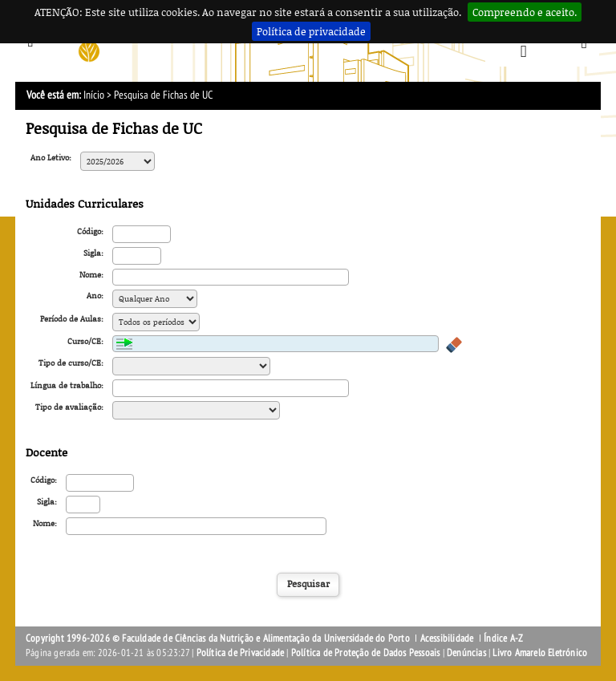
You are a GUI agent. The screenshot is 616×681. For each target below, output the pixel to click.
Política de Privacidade (241, 653)
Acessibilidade (447, 638)
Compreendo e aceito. (525, 12)
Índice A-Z (503, 638)
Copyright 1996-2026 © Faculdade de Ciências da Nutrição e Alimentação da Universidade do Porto (219, 638)
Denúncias (466, 653)
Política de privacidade (311, 31)
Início (94, 95)
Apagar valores (454, 345)
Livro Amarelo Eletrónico (540, 653)
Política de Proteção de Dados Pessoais (366, 653)
